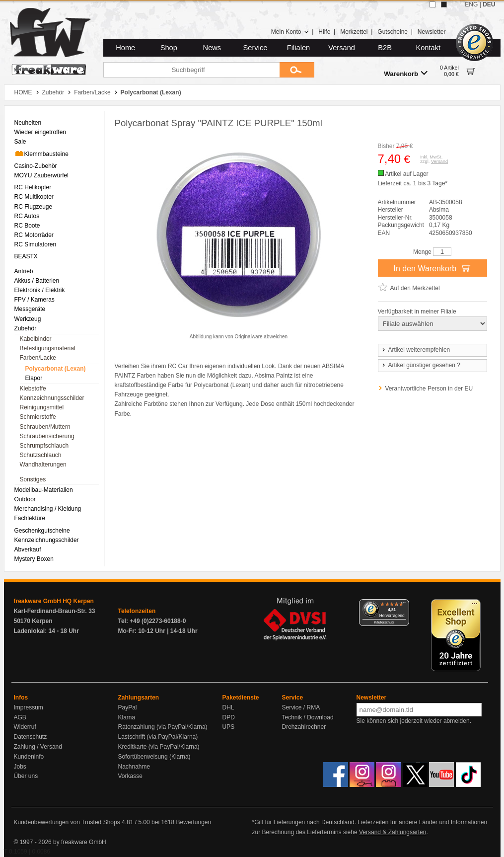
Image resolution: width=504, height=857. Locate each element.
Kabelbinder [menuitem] (36, 339)
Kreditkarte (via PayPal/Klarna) (159, 747)
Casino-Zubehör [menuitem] (36, 166)
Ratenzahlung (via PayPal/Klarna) (163, 727)
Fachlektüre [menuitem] (30, 518)
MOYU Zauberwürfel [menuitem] (41, 175)
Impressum (29, 707)
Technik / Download (308, 717)
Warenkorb (406, 73)
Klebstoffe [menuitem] (33, 389)
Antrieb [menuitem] (24, 271)
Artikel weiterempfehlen (416, 350)
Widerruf (25, 727)
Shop (169, 48)
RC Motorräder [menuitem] (34, 235)
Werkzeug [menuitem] (28, 319)
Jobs (20, 767)
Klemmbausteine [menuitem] (41, 154)
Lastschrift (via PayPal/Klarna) (158, 737)
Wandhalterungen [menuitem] (43, 465)
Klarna (127, 717)
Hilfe (324, 32)
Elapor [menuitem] (34, 378)
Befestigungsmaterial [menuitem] (48, 348)
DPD (229, 717)
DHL (228, 707)
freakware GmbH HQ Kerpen (54, 601)
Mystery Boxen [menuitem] (34, 559)
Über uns (26, 776)
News (212, 48)
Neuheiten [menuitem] (28, 123)
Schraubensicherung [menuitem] (47, 436)
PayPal (128, 707)
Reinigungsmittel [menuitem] (42, 407)
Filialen (298, 48)
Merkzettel (354, 32)
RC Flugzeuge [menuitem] (34, 207)
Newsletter (432, 32)
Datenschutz (31, 737)
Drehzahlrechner (304, 727)
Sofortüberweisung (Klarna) (154, 757)
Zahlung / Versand (38, 747)
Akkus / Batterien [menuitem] (37, 281)
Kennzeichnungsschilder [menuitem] (52, 398)
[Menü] (403, 605)
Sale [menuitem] (20, 142)
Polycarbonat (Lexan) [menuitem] (56, 369)
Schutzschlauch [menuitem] (41, 455)
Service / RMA (301, 707)
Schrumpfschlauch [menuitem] (44, 446)
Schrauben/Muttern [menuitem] (45, 427)
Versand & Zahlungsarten (393, 832)
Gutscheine (393, 32)
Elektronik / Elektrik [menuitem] (40, 290)
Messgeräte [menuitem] (30, 309)
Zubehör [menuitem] (26, 328)
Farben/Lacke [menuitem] (38, 358)
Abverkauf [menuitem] (28, 549)
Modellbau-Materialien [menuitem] (44, 490)
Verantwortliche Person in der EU (429, 389)
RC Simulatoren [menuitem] (36, 244)
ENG (471, 4)
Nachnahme (134, 767)
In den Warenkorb (432, 268)
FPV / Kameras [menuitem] (35, 300)
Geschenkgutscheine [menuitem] (42, 531)
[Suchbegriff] (191, 70)
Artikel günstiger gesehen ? (421, 365)
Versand (342, 48)
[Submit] (297, 70)
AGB (20, 717)
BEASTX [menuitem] (26, 256)
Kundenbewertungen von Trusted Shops (67, 822)
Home (125, 48)
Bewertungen (193, 822)
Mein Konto (290, 32)
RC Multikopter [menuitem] (34, 197)
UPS (229, 727)
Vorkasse (130, 776)
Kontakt (428, 48)
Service (255, 48)
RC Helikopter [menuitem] (33, 187)
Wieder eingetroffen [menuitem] (40, 132)
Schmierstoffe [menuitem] (38, 417)
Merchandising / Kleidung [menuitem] (48, 509)
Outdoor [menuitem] (25, 499)
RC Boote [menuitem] (27, 226)
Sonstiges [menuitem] (33, 479)
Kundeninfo (29, 757)
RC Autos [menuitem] (27, 216)
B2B (385, 48)
